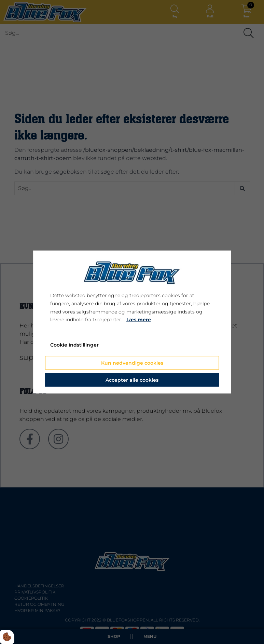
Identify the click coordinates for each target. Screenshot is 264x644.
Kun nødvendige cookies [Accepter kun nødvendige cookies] (132, 363)
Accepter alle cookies (132, 380)
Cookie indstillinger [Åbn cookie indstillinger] (74, 345)
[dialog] (132, 322)
